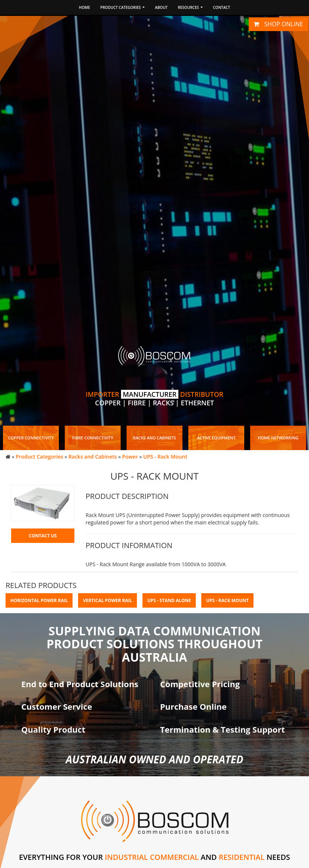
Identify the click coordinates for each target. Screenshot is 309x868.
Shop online (278, 24)
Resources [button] (190, 7)
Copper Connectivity (31, 438)
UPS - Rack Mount (165, 457)
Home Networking (278, 438)
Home (84, 7)
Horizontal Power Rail (39, 600)
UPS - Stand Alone (169, 600)
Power (130, 457)
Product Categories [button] (122, 7)
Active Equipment (216, 438)
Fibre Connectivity (93, 438)
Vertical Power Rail (108, 600)
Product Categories (39, 457)
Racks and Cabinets (155, 438)
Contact (221, 7)
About (161, 7)
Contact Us (43, 536)
